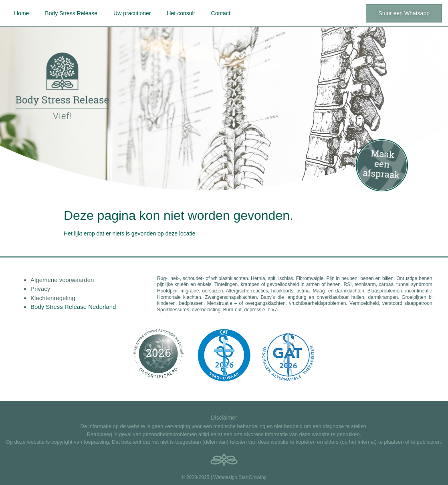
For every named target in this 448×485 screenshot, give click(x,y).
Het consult (181, 13)
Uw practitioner (132, 13)
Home (21, 13)
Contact (221, 13)
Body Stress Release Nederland (73, 307)
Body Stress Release (71, 13)
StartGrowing (252, 477)
